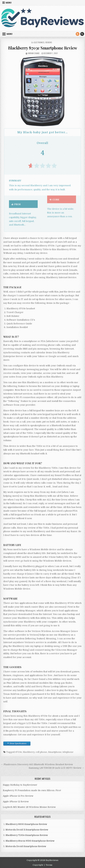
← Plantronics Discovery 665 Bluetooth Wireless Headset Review (37, 764)
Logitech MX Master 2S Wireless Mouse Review (29, 807)
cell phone (41, 752)
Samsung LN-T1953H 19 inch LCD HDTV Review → (56, 768)
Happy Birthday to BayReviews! (20, 785)
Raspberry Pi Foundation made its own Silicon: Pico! (32, 790)
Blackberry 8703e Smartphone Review (43, 48)
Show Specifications (18, 744)
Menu (9, 3)
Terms (49, 865)
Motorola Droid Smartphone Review (26, 846)
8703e (19, 752)
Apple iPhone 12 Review (16, 802)
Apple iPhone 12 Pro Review (18, 796)
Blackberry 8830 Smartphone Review (26, 824)
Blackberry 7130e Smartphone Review (27, 835)
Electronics (39, 42)
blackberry (29, 752)
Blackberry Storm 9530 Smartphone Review (30, 841)
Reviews (49, 42)
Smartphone (55, 752)
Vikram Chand (34, 53)
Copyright (38, 865)
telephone (68, 752)
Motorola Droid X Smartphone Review (27, 830)
